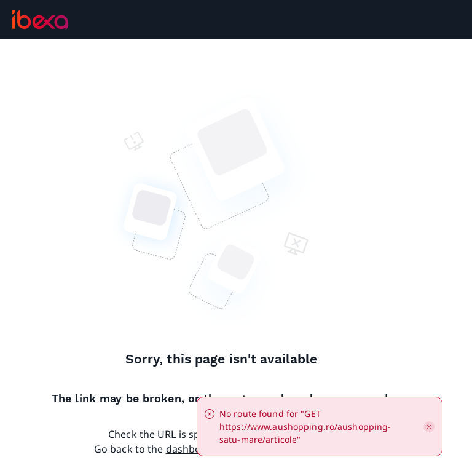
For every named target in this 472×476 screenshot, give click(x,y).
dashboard (192, 449)
